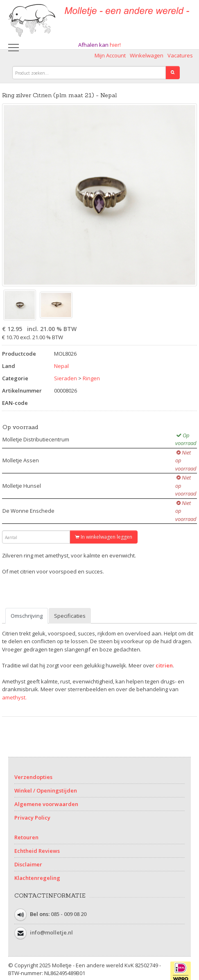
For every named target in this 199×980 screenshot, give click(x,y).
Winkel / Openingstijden (46, 790)
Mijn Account (110, 55)
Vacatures (180, 55)
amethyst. (14, 697)
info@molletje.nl (51, 932)
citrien (164, 665)
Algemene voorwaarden (46, 804)
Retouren (26, 837)
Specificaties (70, 616)
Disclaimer (28, 864)
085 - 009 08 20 (69, 914)
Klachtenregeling (37, 878)
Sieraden (66, 378)
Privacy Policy (32, 818)
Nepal (61, 366)
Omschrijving (27, 616)
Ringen (91, 378)
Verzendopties (33, 777)
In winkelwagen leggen (104, 537)
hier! (115, 45)
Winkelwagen (147, 55)
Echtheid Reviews (37, 851)
